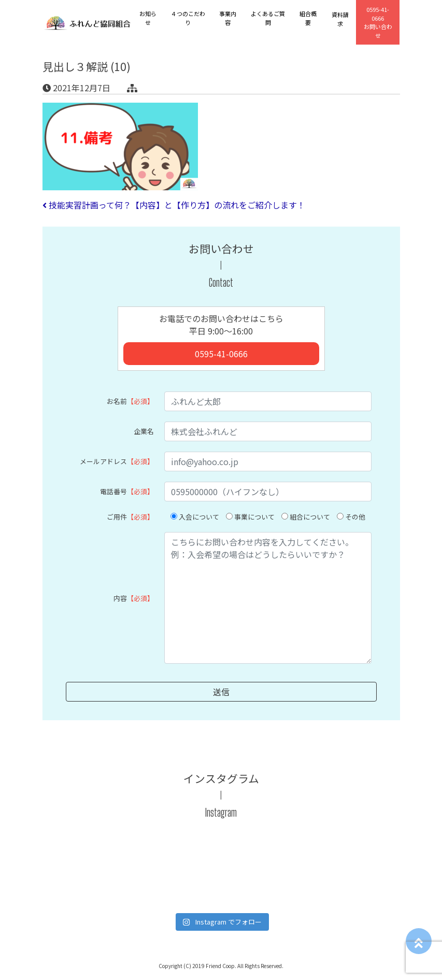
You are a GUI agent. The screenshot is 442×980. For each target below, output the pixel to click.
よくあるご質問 (268, 18)
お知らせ (148, 18)
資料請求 (340, 19)
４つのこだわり (188, 18)
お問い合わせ (378, 22)
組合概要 (308, 18)
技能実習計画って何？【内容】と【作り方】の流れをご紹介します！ (174, 205)
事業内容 (228, 18)
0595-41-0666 (221, 354)
